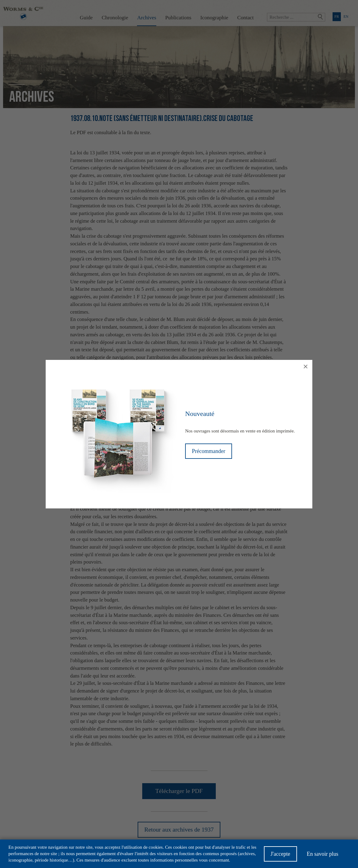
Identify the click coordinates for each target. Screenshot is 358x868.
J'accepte (280, 856)
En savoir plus (323, 856)
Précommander (209, 451)
